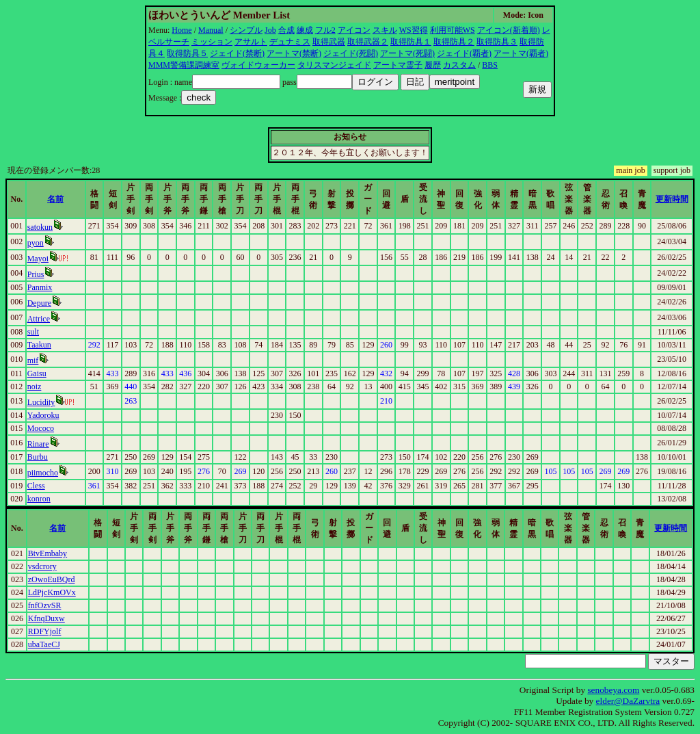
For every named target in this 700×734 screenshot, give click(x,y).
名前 (55, 199)
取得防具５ (187, 53)
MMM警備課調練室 (184, 65)
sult (33, 332)
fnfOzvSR (45, 605)
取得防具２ (454, 42)
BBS (490, 65)
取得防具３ (497, 42)
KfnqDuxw (46, 618)
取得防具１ (411, 42)
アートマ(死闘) (407, 53)
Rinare (38, 444)
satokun (40, 227)
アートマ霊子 (398, 65)
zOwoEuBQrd (52, 579)
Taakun (39, 345)
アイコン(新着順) (509, 30)
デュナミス (290, 42)
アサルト (251, 42)
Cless (36, 486)
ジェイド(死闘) (351, 53)
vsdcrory (42, 566)
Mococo (41, 428)
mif (33, 361)
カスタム (459, 65)
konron (39, 499)
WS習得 (414, 30)
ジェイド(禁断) (237, 53)
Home (181, 30)
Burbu (38, 457)
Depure (39, 303)
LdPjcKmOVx (52, 592)
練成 (305, 30)
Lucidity (41, 402)
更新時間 (672, 199)
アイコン (354, 30)
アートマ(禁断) (294, 53)
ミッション (212, 42)
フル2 (325, 30)
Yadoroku (43, 415)
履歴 (433, 65)
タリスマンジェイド (334, 65)
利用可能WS (453, 30)
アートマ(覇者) (521, 53)
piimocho (43, 473)
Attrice (39, 319)
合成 (286, 30)
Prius (36, 274)
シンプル (246, 30)
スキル (385, 30)
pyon (36, 243)
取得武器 (329, 42)
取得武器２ (368, 42)
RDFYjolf (45, 631)
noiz (35, 386)
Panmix (40, 287)
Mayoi (38, 259)
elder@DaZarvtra (628, 701)
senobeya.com (613, 690)
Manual (211, 30)
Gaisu (37, 373)
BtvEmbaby (48, 553)
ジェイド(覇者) (464, 53)
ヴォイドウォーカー (258, 65)
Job (270, 30)
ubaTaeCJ (44, 644)
